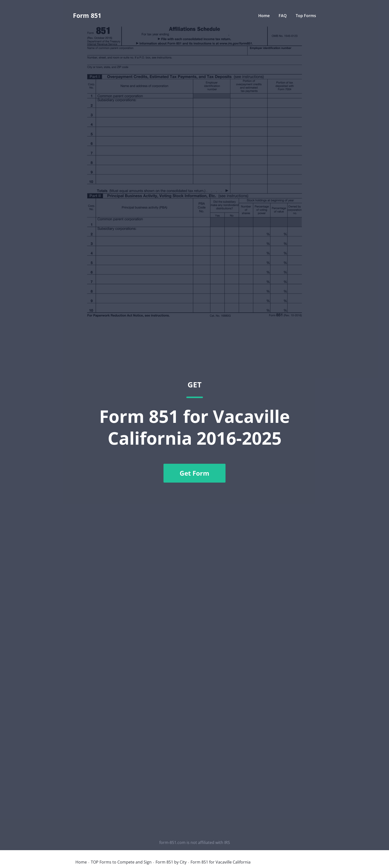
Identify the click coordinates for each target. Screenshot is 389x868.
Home (264, 16)
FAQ (283, 16)
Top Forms (306, 16)
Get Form (194, 473)
